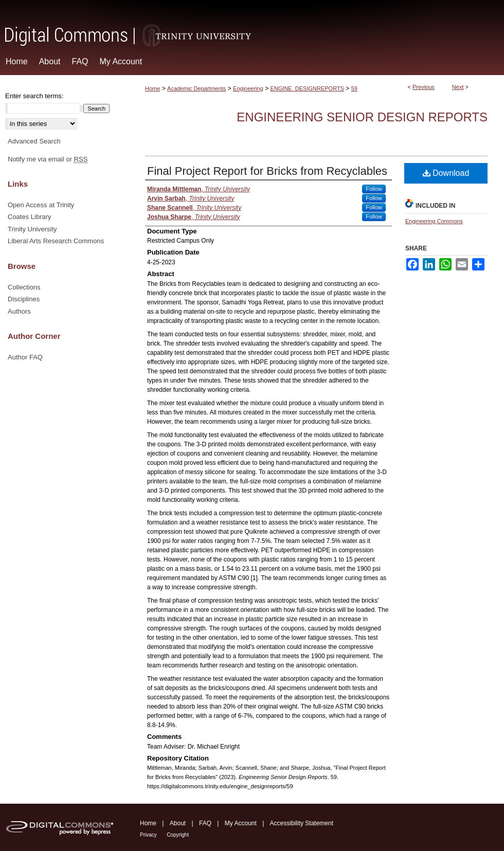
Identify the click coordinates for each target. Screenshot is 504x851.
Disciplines (24, 299)
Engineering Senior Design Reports (362, 117)
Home (152, 88)
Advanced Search (34, 141)
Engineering (248, 88)
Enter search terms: (34, 96)
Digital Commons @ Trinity (252, 24)
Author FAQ (25, 357)
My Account (241, 823)
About (178, 823)
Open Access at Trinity (41, 205)
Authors (19, 311)
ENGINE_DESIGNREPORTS (307, 88)
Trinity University (32, 229)
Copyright (178, 835)
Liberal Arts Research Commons (56, 241)
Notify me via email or (48, 159)
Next (458, 87)
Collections (24, 287)
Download (446, 173)
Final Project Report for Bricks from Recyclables (267, 171)
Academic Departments (196, 88)
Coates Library (30, 217)
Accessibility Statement (302, 823)
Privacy (148, 835)
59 (354, 88)
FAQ (205, 823)
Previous (424, 87)
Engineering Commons (434, 221)
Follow (374, 189)
